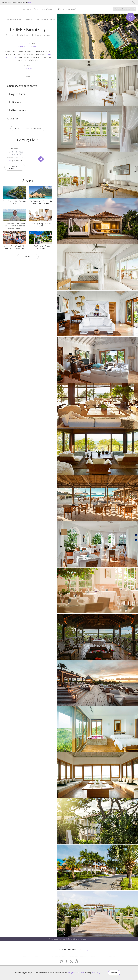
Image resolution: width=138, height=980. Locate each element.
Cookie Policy (95, 973)
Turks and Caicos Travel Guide (28, 128)
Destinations (27, 9)
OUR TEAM (34, 956)
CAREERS (45, 956)
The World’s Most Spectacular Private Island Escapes (41, 202)
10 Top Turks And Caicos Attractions (41, 247)
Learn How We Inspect (28, 46)
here (29, 3)
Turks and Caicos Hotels (12, 20)
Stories (36, 9)
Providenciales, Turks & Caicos (40, 20)
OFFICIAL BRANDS (59, 956)
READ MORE (28, 68)
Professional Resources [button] (125, 9)
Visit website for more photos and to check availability (69, 939)
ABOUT (25, 956)
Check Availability (15, 167)
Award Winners (47, 9)
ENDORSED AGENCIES (79, 956)
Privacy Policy (72, 973)
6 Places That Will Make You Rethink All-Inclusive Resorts (15, 247)
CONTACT (113, 956)
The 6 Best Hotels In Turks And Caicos (15, 202)
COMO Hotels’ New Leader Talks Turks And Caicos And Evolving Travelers (15, 226)
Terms (82, 973)
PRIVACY (102, 956)
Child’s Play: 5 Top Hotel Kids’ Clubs (41, 225)
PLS (11, 161)
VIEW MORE (28, 257)
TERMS (93, 956)
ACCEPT (114, 973)
